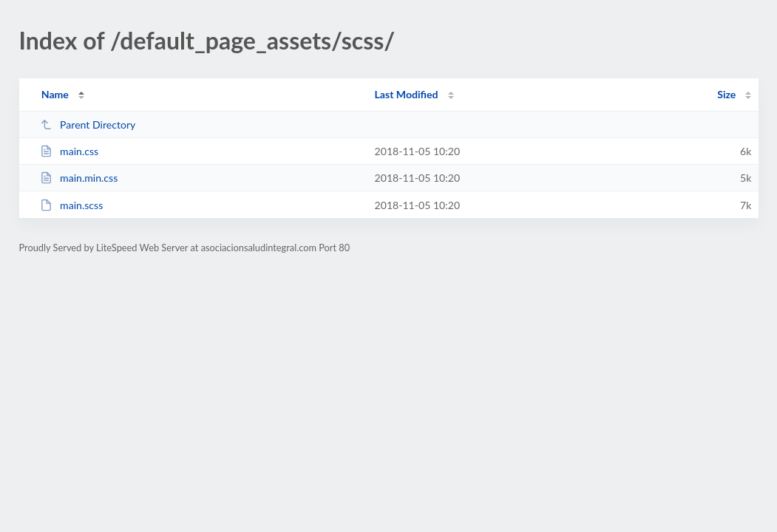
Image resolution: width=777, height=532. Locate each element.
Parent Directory (88, 125)
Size (726, 94)
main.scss (72, 205)
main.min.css (79, 178)
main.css (69, 151)
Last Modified (407, 94)
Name (55, 94)
